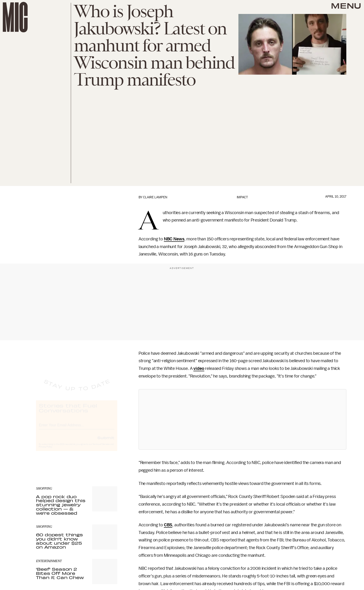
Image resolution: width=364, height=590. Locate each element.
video (199, 368)
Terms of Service (101, 448)
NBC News (174, 239)
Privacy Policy (45, 451)
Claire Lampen (155, 197)
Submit (106, 442)
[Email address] (77, 429)
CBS (168, 525)
